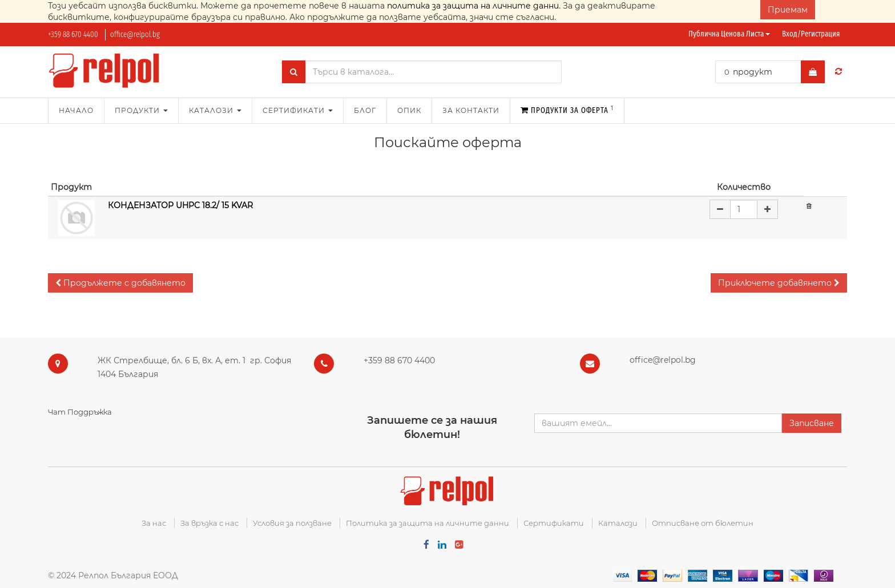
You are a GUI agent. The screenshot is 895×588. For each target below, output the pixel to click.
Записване (812, 423)
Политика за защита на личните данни (428, 523)
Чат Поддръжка (80, 412)
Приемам (788, 10)
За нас (154, 523)
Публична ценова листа (729, 34)
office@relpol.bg (135, 35)
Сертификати (554, 523)
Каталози (618, 523)
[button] (120, 283)
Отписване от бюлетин (703, 523)
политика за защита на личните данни (473, 6)
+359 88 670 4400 (73, 35)
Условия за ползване (292, 523)
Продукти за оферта (567, 110)
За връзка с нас (209, 523)
